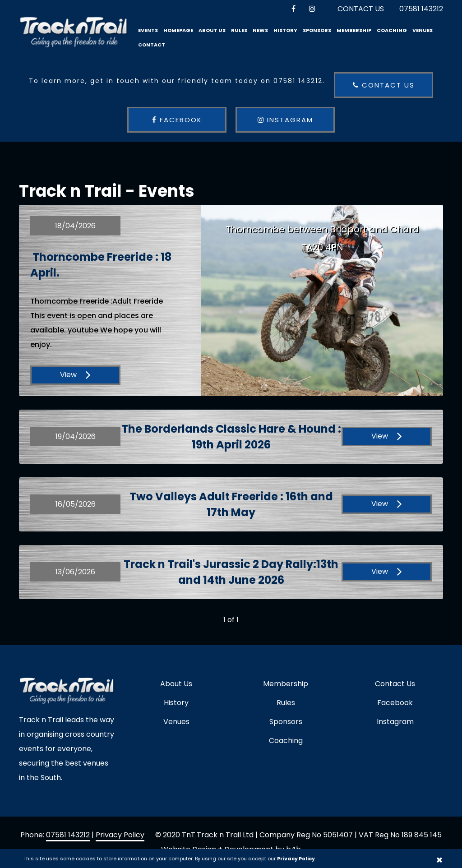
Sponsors (317, 30)
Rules (239, 30)
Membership (354, 30)
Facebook (177, 120)
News (260, 30)
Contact (152, 45)
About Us (212, 30)
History (285, 30)
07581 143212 (421, 9)
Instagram (285, 120)
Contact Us (361, 9)
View (75, 374)
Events (148, 30)
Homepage (178, 30)
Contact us (384, 85)
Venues (423, 30)
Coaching (392, 30)
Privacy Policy (120, 835)
